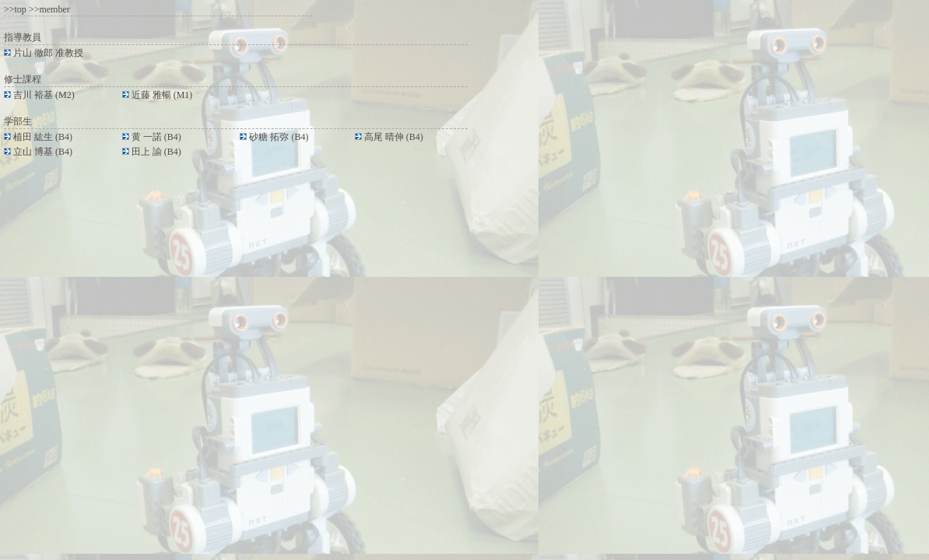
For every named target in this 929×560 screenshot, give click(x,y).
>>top (15, 9)
